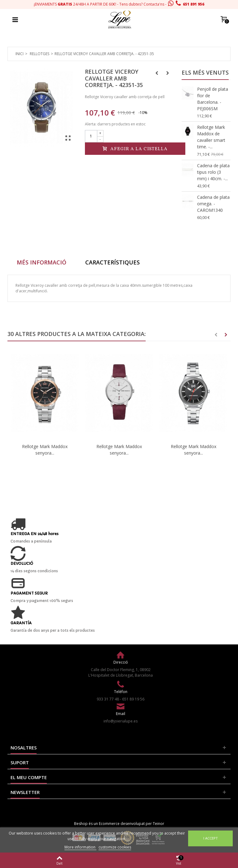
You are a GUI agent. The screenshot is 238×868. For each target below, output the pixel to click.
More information (80, 847)
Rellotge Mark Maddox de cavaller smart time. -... (211, 137)
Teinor (159, 824)
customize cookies (115, 847)
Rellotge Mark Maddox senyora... (45, 450)
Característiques (112, 262)
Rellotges (40, 54)
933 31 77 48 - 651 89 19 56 (121, 699)
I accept (211, 838)
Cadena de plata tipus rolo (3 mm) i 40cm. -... (213, 172)
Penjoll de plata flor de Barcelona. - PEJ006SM (213, 99)
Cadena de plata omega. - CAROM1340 (213, 204)
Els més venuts (205, 72)
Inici (20, 54)
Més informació (42, 262)
